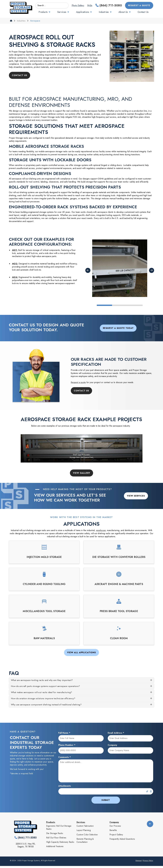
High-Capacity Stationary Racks (60, 844)
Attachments (65, 788)
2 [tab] (120, 305)
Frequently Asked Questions (122, 841)
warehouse (101, 530)
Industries (104, 12)
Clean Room (119, 638)
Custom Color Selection (87, 837)
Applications (83, 12)
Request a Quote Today (118, 328)
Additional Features (55, 848)
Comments (65, 759)
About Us (123, 12)
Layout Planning (84, 832)
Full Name (64, 735)
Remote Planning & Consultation (85, 843)
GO (65, 5)
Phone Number (67, 747)
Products (43, 12)
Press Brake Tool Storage (119, 611)
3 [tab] (135, 305)
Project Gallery (116, 837)
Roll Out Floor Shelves (56, 840)
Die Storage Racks (55, 835)
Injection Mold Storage (44, 557)
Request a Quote (139, 5)
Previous (88, 270)
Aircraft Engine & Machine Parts (119, 584)
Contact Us (143, 12)
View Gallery (82, 473)
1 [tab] (104, 305)
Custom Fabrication (85, 828)
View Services (136, 496)
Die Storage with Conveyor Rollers (119, 557)
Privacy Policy (148, 863)
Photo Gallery (78, 5)
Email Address (116, 735)
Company (112, 747)
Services (62, 12)
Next (152, 270)
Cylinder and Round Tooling (44, 584)
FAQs (90, 5)
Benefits (113, 832)
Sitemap (138, 863)
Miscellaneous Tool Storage (44, 611)
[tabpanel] (120, 268)
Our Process (115, 828)
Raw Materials (44, 638)
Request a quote (78, 382)
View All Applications (81, 653)
